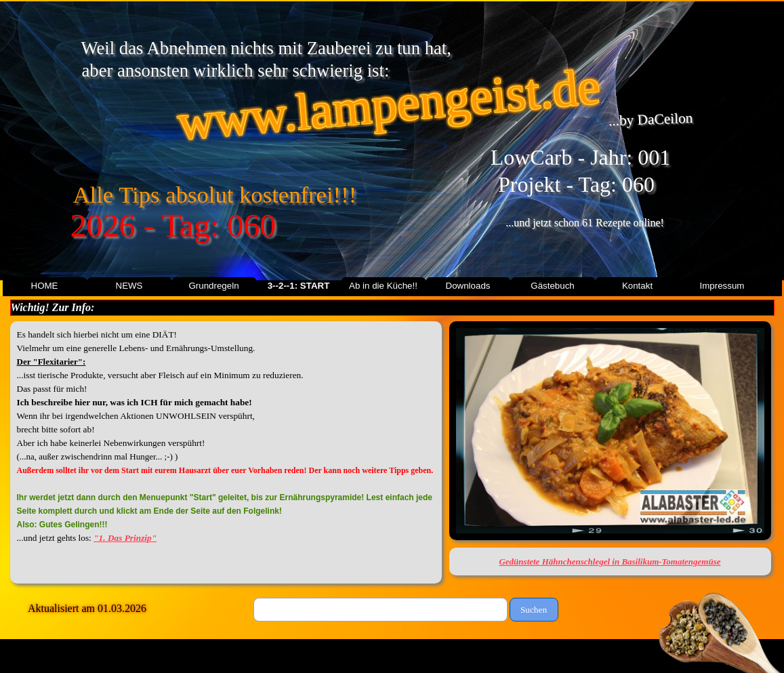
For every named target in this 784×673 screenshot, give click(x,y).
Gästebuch (552, 286)
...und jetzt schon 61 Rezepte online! (585, 223)
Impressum (722, 286)
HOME (45, 286)
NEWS (129, 286)
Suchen (534, 610)
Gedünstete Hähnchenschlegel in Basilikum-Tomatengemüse (610, 562)
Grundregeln (213, 286)
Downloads (468, 286)
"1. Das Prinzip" (125, 538)
